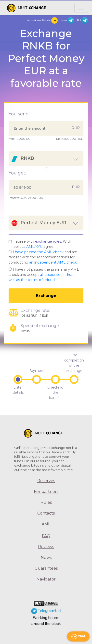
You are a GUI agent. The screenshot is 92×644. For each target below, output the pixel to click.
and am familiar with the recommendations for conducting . (43, 257)
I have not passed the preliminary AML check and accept (44, 275)
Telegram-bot (46, 611)
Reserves (46, 481)
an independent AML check (53, 262)
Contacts (46, 513)
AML (46, 524)
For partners (46, 492)
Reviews (46, 547)
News (67, 20)
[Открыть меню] (81, 8)
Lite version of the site (42, 20)
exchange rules (48, 241)
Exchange (46, 296)
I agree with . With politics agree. (42, 244)
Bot (83, 20)
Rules (46, 502)
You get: (17, 173)
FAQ (46, 536)
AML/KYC (34, 247)
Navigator (46, 579)
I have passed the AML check (38, 252)
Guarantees (46, 568)
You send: (19, 114)
